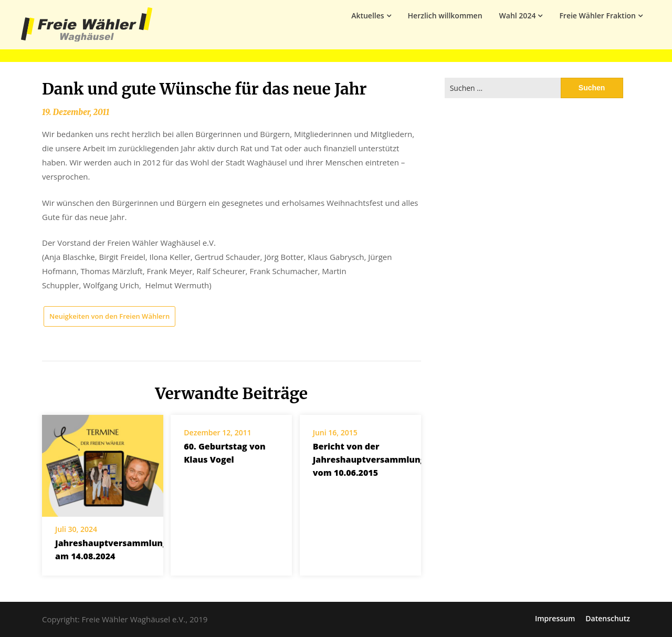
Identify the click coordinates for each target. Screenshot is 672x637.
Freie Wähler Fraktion (597, 15)
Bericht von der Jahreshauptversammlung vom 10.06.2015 (369, 460)
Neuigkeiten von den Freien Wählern (109, 316)
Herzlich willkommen (445, 15)
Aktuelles (367, 15)
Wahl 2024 (518, 15)
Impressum (555, 619)
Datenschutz (608, 619)
